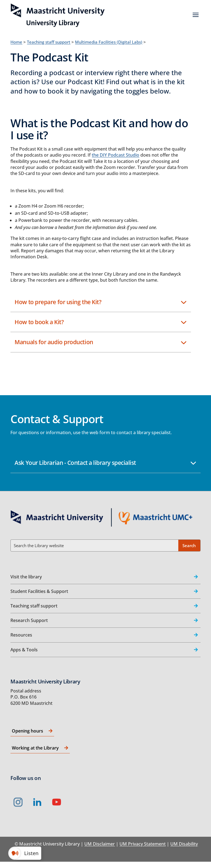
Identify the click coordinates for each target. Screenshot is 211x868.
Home (16, 42)
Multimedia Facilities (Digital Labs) (109, 42)
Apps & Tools (24, 650)
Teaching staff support (49, 42)
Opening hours (27, 731)
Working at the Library (35, 748)
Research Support (29, 620)
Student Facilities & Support (39, 591)
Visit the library (26, 577)
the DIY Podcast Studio (116, 155)
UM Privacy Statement (143, 844)
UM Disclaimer (100, 844)
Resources (21, 635)
